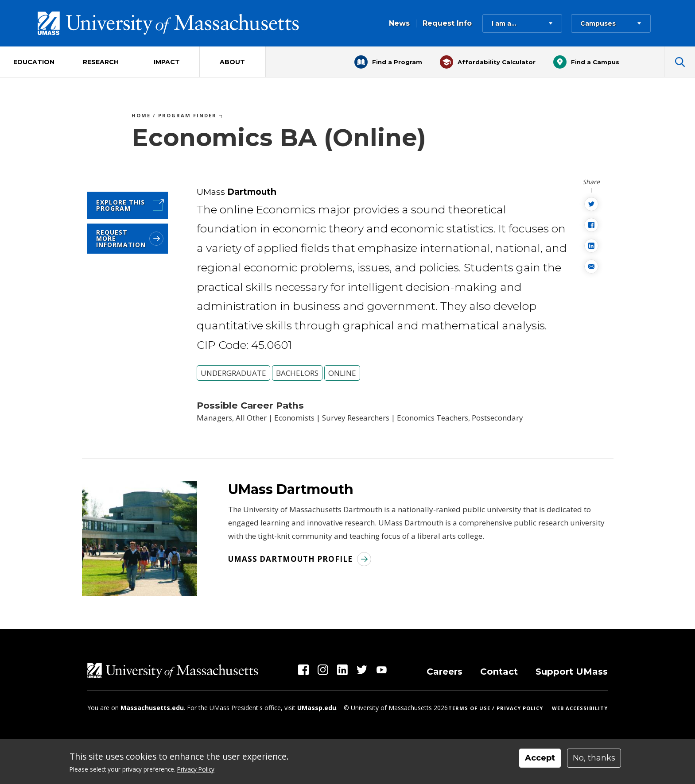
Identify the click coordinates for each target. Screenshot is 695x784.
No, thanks (594, 758)
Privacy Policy (196, 769)
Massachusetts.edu (152, 708)
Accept (540, 758)
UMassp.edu (317, 708)
